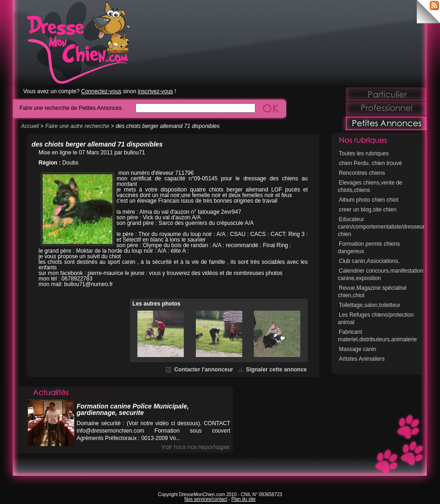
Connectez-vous (101, 91)
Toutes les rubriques (364, 153)
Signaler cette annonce (276, 370)
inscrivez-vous (155, 91)
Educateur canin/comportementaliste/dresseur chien (381, 227)
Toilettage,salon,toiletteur (370, 305)
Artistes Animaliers (362, 359)
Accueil (30, 126)
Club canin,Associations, (369, 261)
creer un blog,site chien (368, 210)
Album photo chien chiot (369, 200)
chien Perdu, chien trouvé (370, 163)
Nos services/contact (206, 499)
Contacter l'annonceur (204, 370)
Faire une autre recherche (77, 126)
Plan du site (243, 499)
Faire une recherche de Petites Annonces (71, 108)
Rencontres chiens (362, 173)
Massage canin (358, 349)
